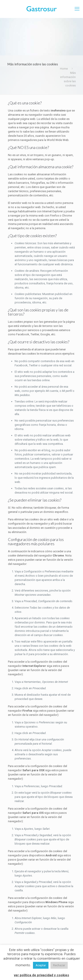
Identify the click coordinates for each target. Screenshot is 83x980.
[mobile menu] (77, 9)
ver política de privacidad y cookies (41, 975)
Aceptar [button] (41, 965)
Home (64, 69)
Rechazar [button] (59, 965)
